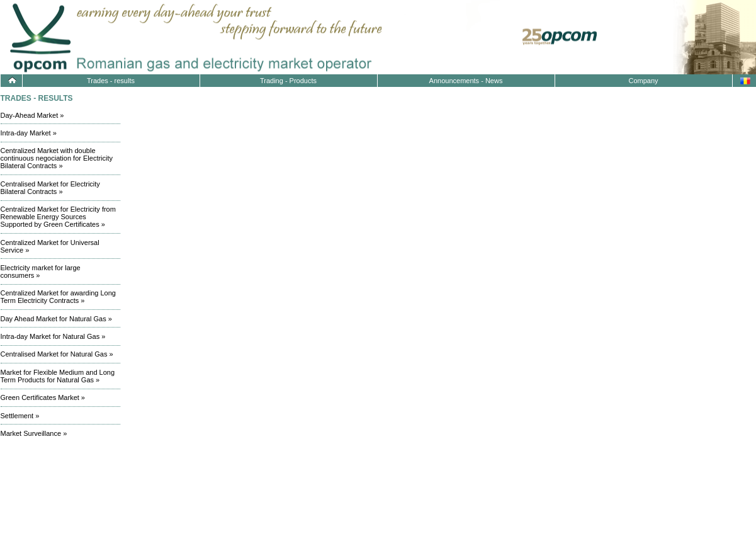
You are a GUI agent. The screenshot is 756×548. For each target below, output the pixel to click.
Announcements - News (466, 81)
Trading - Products (288, 81)
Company (643, 81)
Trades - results (111, 81)
